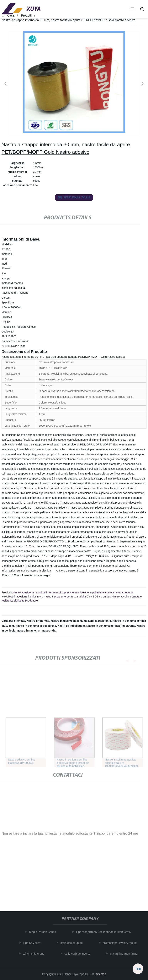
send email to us (74, 198)
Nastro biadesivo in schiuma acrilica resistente (81, 621)
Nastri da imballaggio (71, 626)
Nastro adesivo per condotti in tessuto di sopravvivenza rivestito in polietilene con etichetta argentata (73, 592)
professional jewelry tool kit (121, 943)
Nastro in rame (26, 631)
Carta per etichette (13, 621)
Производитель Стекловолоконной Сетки (105, 932)
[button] (132, 9)
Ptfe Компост (33, 943)
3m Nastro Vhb (47, 631)
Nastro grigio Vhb (38, 621)
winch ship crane (35, 954)
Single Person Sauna (44, 932)
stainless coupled (73, 943)
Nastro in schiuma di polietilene (36, 626)
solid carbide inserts (78, 954)
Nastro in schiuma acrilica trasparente (111, 626)
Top (138, 968)
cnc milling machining (125, 954)
